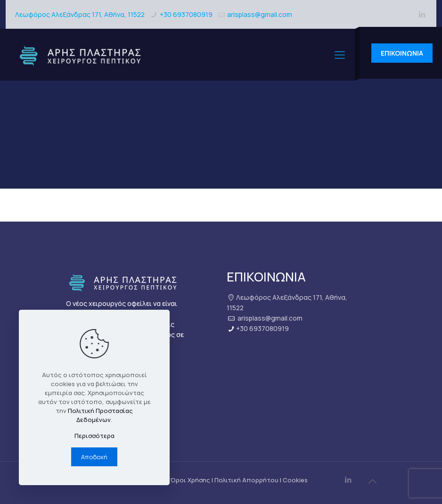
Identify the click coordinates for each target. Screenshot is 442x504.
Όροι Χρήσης (190, 480)
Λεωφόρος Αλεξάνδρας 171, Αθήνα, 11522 (80, 14)
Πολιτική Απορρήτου (246, 480)
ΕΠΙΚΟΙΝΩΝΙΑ (402, 53)
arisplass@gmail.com (260, 14)
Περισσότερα (94, 436)
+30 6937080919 (186, 14)
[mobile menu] (340, 55)
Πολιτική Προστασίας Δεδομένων (100, 415)
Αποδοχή (94, 457)
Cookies (295, 480)
